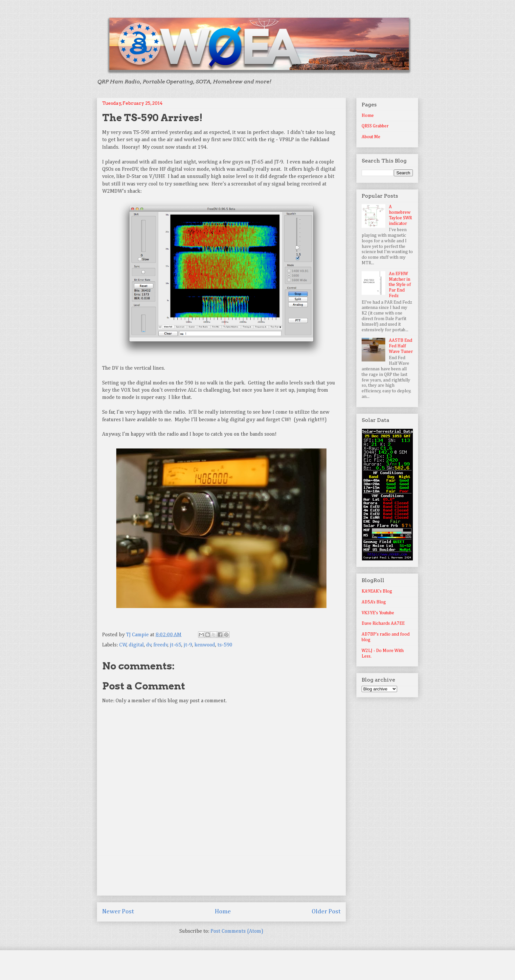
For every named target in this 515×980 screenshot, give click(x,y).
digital (136, 645)
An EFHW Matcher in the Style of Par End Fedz (400, 285)
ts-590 (225, 645)
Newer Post (118, 912)
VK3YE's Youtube (378, 613)
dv (149, 645)
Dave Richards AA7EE (383, 623)
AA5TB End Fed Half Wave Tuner (401, 346)
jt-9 (188, 645)
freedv (161, 645)
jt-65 (176, 645)
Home (223, 912)
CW (123, 645)
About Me (371, 137)
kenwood (205, 645)
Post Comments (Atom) (237, 931)
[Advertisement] (222, 876)
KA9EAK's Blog (377, 591)
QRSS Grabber (375, 126)
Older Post (326, 912)
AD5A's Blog (374, 602)
